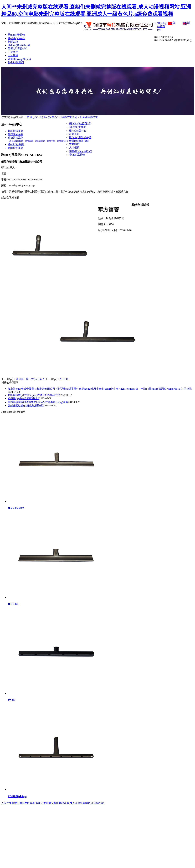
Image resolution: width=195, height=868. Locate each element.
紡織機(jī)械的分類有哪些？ (24, 398)
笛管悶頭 (29, 141)
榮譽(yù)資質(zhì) (18, 49)
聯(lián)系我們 (16, 62)
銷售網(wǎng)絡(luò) (19, 59)
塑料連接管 (40, 141)
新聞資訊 (13, 42)
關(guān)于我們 (16, 35)
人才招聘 (13, 55)
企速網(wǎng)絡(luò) (173, 177)
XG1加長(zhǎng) (17, 796)
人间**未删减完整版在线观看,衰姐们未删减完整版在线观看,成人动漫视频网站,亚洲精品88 (53, 803)
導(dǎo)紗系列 (16, 144)
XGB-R (64, 379)
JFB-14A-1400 (16, 508)
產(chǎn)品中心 (16, 38)
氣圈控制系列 (15, 148)
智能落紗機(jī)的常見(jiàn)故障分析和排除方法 (34, 395)
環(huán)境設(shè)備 (19, 45)
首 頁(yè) (32, 117)
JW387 (12, 700)
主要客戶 (13, 52)
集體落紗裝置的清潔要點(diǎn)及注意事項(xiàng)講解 (38, 402)
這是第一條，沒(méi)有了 (30, 379)
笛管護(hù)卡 (63, 141)
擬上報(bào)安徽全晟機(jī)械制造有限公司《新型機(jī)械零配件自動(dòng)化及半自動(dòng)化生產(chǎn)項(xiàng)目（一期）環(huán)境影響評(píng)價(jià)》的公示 (100, 389)
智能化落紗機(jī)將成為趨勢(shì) (26, 405)
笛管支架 (51, 141)
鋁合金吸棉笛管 (89, 117)
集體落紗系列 (15, 134)
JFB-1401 (13, 604)
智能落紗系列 (15, 131)
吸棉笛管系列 (69, 117)
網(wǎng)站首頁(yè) (162, 26)
